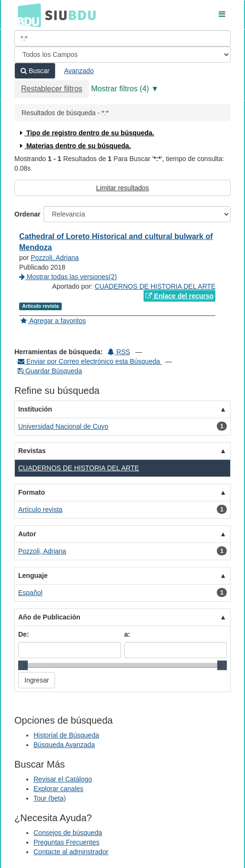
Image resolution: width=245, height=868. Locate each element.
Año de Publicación (49, 617)
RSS (119, 352)
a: (127, 634)
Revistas (32, 451)
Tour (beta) (50, 798)
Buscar (35, 71)
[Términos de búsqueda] (122, 38)
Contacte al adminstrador (71, 852)
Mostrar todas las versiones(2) (68, 277)
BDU (27, 15)
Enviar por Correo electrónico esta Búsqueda (90, 361)
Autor (27, 534)
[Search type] (122, 54)
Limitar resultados (123, 188)
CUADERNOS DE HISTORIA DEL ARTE (155, 286)
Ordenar (27, 214)
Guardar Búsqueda (50, 371)
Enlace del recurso (179, 296)
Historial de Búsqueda (66, 735)
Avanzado (79, 71)
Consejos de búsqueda (68, 833)
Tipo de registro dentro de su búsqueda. (86, 133)
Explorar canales (58, 789)
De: (24, 634)
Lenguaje (33, 575)
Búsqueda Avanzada (64, 745)
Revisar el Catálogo (63, 779)
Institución (35, 409)
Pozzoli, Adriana (55, 258)
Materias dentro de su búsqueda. (74, 146)
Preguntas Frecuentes (67, 842)
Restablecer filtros (52, 89)
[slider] (23, 665)
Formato (32, 492)
